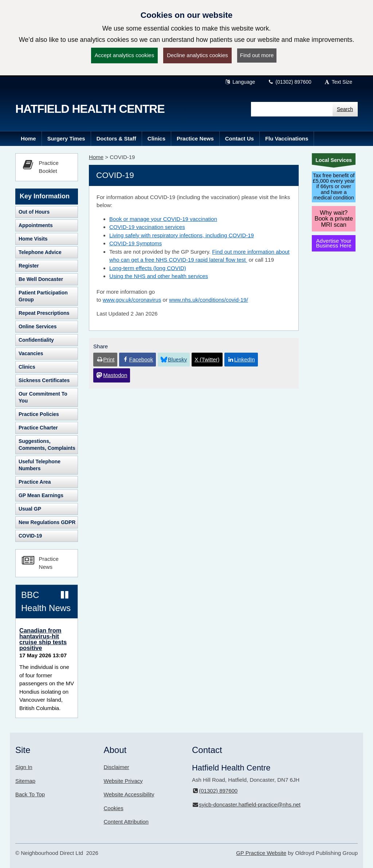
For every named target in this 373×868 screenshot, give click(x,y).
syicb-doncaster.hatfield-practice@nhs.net (246, 804)
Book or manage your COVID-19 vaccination (163, 219)
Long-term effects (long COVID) (148, 268)
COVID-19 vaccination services (147, 227)
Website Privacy (123, 781)
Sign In (24, 767)
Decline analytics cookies (197, 55)
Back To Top (30, 794)
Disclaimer (117, 767)
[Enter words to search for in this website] (292, 109)
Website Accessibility (129, 794)
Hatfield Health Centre (90, 109)
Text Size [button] (338, 82)
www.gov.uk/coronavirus (132, 300)
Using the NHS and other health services (159, 276)
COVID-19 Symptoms (136, 243)
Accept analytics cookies (124, 55)
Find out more (257, 55)
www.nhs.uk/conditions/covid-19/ (209, 300)
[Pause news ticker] (65, 595)
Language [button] (240, 82)
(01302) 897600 (290, 82)
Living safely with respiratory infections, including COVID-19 (182, 235)
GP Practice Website (261, 853)
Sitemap (25, 781)
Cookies (114, 808)
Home (96, 157)
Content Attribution (126, 822)
